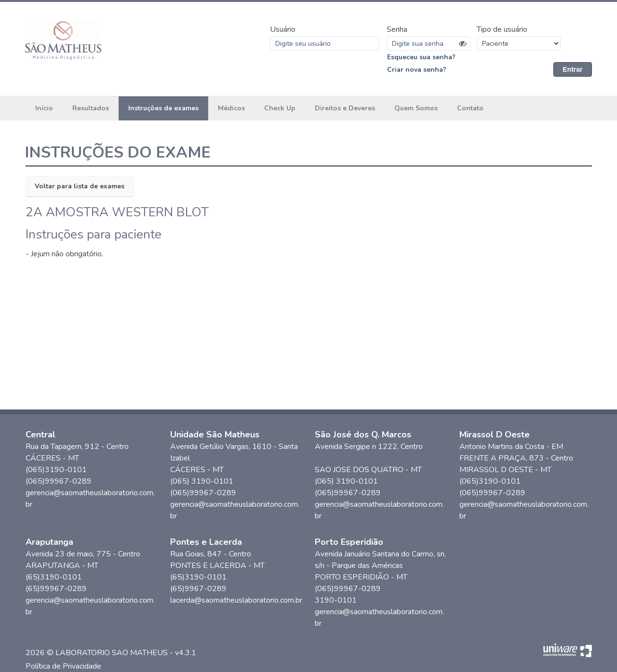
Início (44, 108)
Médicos (231, 108)
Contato (470, 108)
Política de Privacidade (63, 666)
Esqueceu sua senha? (421, 57)
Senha (397, 29)
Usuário (283, 29)
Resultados (91, 108)
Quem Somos (416, 108)
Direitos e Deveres (345, 108)
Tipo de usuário (502, 29)
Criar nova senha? (417, 70)
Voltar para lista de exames (80, 186)
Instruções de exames (163, 108)
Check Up (280, 108)
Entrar (572, 69)
